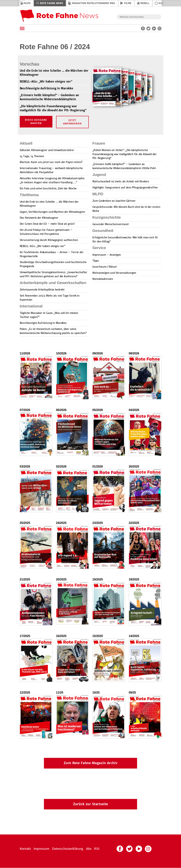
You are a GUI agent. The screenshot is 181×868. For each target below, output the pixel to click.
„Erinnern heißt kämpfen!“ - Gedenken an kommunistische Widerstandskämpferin (49, 97)
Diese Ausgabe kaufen (36, 122)
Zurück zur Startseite (91, 804)
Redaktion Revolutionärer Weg (94, 3)
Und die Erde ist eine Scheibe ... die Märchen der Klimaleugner (54, 73)
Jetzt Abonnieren (72, 122)
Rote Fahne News (52, 3)
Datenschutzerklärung (68, 849)
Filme (128, 3)
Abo (89, 849)
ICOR (161, 3)
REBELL (145, 3)
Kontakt (25, 849)
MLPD (27, 3)
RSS (97, 849)
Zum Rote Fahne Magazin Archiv (90, 763)
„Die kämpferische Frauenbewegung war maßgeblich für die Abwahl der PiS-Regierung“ (53, 108)
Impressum (41, 849)
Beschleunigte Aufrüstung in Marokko (46, 89)
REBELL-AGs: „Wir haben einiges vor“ (46, 82)
